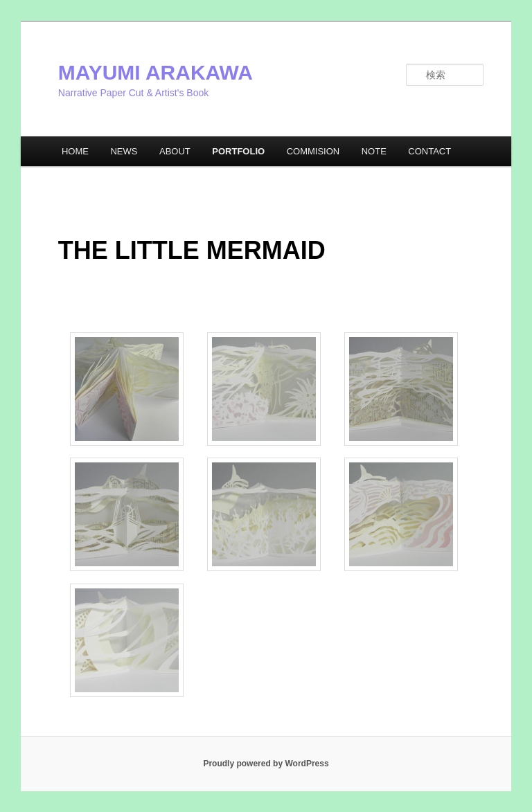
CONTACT (429, 151)
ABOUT (175, 151)
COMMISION (313, 151)
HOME (75, 151)
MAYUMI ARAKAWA (156, 72)
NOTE (374, 151)
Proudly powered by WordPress (266, 764)
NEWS (124, 151)
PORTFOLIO (238, 151)
